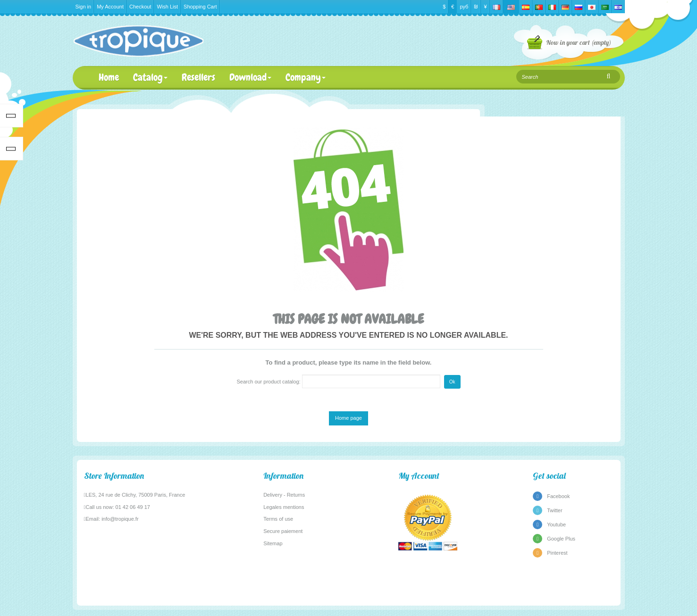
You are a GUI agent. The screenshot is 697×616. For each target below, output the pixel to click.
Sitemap (273, 543)
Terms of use (278, 519)
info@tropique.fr (120, 519)
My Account (110, 7)
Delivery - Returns (284, 495)
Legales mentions (284, 507)
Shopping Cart (200, 7)
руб (464, 7)
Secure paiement (283, 531)
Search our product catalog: (268, 382)
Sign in (84, 7)
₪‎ (476, 7)
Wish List (167, 7)
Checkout (140, 7)
